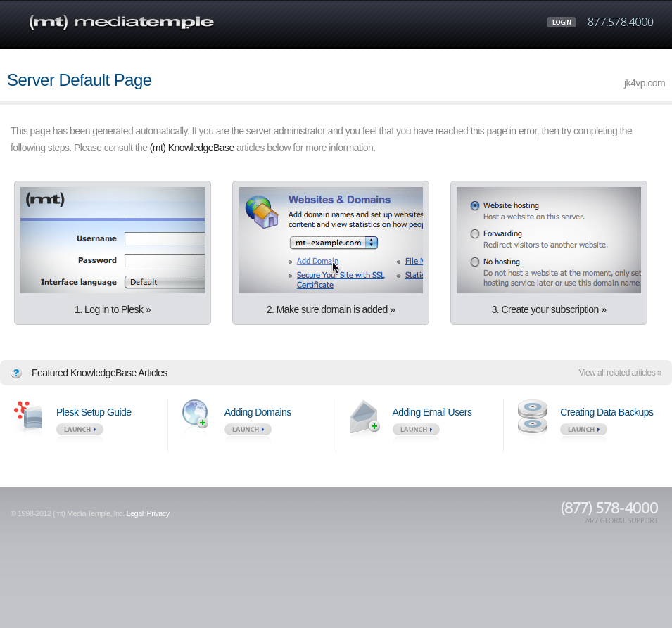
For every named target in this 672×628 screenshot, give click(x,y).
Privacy (158, 513)
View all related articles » (620, 373)
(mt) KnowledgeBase (192, 148)
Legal (134, 513)
